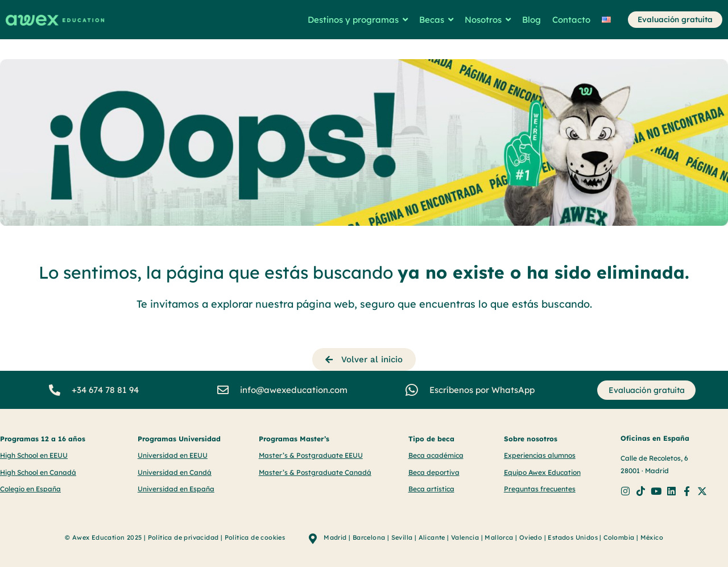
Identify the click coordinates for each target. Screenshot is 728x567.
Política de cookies (255, 537)
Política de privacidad (183, 537)
